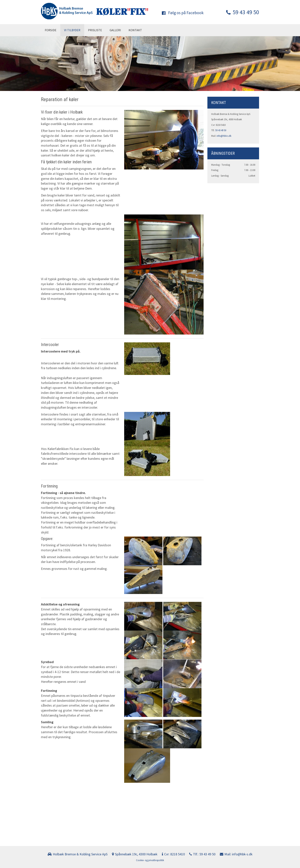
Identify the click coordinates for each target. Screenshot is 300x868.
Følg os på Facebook (183, 13)
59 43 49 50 (243, 12)
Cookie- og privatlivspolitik (150, 860)
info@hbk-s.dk (224, 136)
